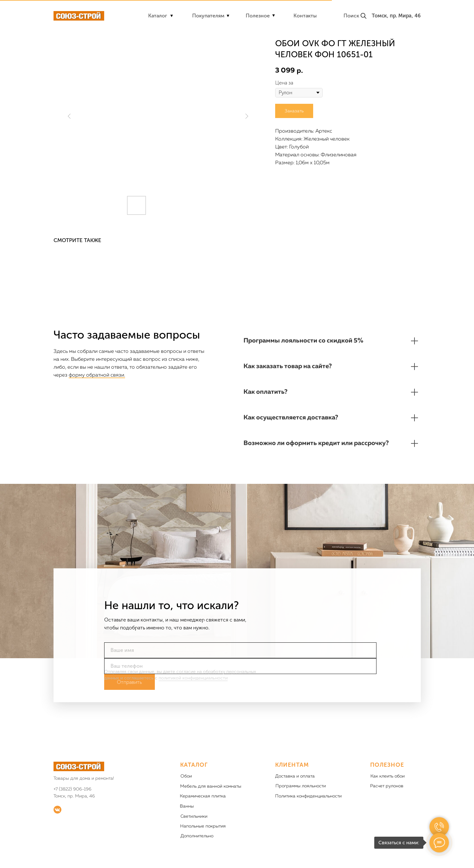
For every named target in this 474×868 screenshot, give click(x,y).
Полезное (258, 16)
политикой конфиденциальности (193, 688)
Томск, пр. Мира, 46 (396, 16)
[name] (240, 661)
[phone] (240, 677)
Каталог (158, 16)
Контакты (305, 16)
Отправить (129, 693)
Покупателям (208, 16)
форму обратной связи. (97, 375)
